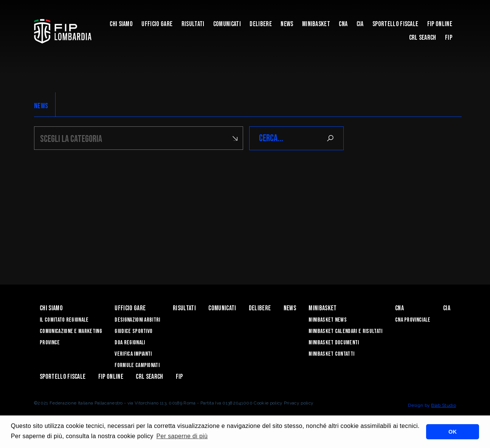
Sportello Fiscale (395, 24)
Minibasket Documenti (334, 343)
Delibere (261, 24)
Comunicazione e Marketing (71, 331)
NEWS (41, 106)
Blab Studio (443, 405)
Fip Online (440, 24)
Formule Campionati (137, 365)
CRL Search (423, 38)
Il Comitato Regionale (64, 320)
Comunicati (227, 24)
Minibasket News (328, 320)
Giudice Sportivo (133, 331)
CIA (360, 24)
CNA (343, 24)
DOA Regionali (130, 343)
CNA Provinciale (413, 320)
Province (50, 343)
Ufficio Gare (157, 24)
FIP (449, 38)
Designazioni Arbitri (137, 320)
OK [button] (453, 432)
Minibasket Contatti (331, 354)
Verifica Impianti (133, 354)
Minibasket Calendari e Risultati (345, 331)
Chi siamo (121, 24)
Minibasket (316, 24)
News (287, 24)
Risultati (193, 24)
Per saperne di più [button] (182, 436)
